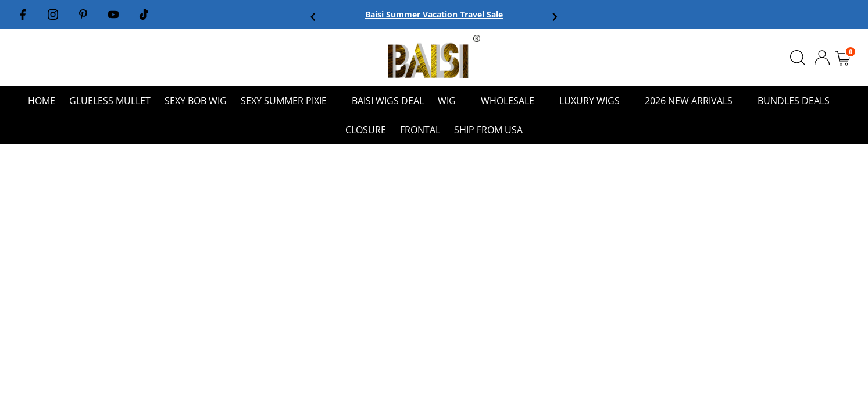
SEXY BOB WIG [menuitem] (196, 101)
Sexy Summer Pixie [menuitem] (289, 101)
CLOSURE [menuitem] (366, 130)
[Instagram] (53, 15)
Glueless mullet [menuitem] (110, 101)
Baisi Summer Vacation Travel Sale (434, 14)
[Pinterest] (83, 15)
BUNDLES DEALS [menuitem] (799, 101)
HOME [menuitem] (42, 101)
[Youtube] (113, 15)
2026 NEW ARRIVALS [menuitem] (694, 101)
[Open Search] (798, 58)
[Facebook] (23, 15)
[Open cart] (843, 58)
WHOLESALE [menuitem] (513, 101)
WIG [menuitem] (452, 101)
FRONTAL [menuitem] (420, 130)
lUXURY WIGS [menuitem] (595, 101)
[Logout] (822, 56)
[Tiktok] (144, 15)
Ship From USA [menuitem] (488, 130)
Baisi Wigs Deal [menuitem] (388, 101)
